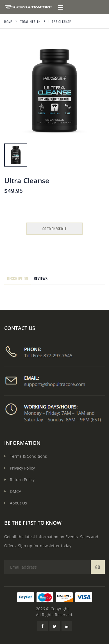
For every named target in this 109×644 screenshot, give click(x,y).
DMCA (16, 491)
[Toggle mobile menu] (61, 7)
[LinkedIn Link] (67, 626)
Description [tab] (18, 278)
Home (8, 22)
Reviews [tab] (41, 278)
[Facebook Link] (43, 626)
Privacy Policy (22, 468)
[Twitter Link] (55, 626)
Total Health (30, 22)
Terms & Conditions (28, 456)
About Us (18, 503)
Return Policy (22, 480)
